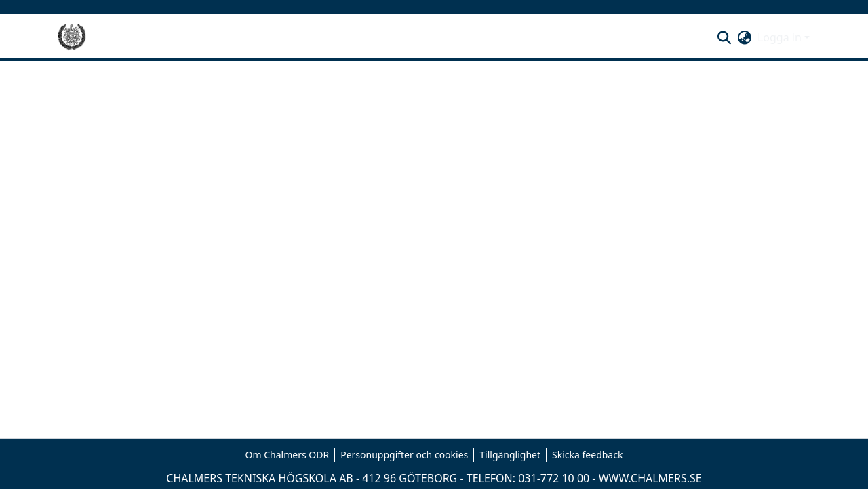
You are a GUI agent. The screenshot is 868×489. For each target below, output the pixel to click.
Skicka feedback (587, 455)
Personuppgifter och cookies (404, 455)
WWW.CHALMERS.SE (650, 478)
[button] (725, 37)
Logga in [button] (781, 37)
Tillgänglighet (510, 455)
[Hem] (72, 37)
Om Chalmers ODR (288, 455)
